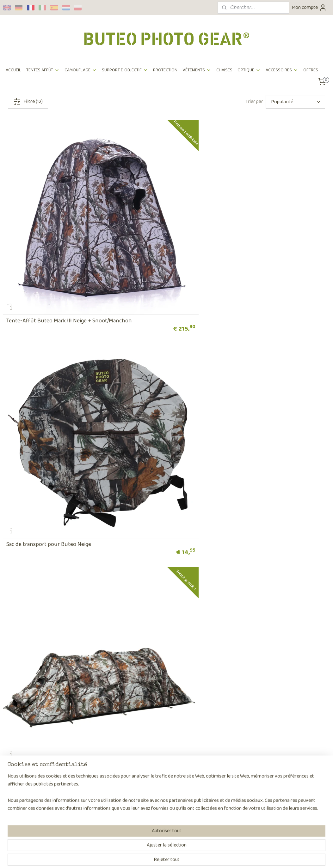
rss (163, 856)
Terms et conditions (24, 760)
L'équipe (78, 736)
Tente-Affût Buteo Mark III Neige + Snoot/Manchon (49, 227)
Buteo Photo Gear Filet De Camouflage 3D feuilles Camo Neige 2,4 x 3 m (275, 626)
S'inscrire (217, 825)
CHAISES (224, 70)
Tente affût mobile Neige (259, 496)
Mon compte (309, 7)
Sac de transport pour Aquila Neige (49, 496)
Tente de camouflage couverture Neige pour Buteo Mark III (54, 626)
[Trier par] (295, 102)
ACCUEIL (13, 70)
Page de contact (153, 784)
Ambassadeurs (85, 752)
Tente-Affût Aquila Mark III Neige (157, 363)
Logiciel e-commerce (183, 856)
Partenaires (82, 760)
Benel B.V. (80, 776)
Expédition (14, 736)
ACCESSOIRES (282, 70)
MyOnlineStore (229, 856)
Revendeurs (82, 744)
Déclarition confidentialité (30, 768)
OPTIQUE (249, 70)
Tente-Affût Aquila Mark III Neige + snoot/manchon (271, 360)
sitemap (153, 856)
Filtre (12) (28, 102)
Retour (11, 744)
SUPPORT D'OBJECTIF (125, 70)
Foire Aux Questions (24, 752)
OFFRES (311, 70)
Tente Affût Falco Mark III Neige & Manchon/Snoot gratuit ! (269, 227)
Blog (75, 768)
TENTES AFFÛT (43, 70)
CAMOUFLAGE (81, 70)
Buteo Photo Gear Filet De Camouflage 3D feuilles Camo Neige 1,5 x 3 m (164, 626)
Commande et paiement (28, 727)
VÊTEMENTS (197, 70)
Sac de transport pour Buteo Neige (160, 230)
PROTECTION (165, 70)
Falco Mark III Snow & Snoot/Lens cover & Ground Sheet (54, 360)
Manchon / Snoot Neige (146, 496)
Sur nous (79, 727)
